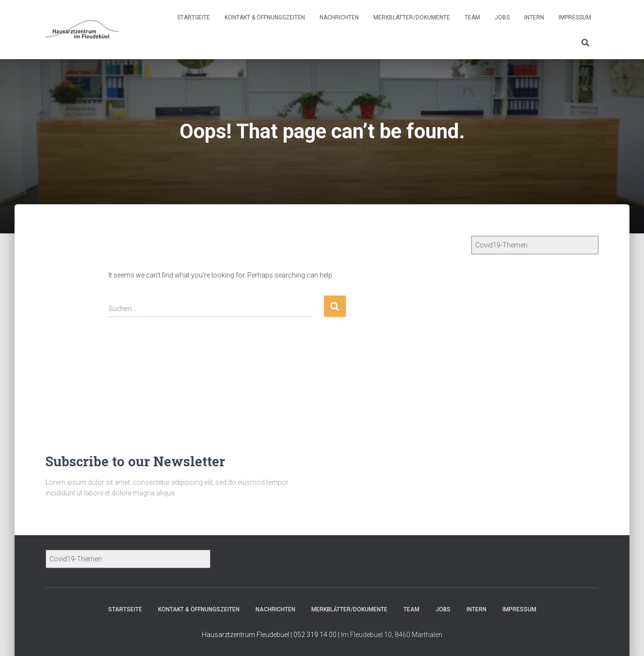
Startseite (193, 17)
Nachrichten (339, 17)
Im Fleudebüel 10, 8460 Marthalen (392, 635)
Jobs (502, 17)
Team (472, 17)
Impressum (575, 17)
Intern (534, 17)
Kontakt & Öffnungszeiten (265, 17)
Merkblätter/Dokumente (412, 17)
